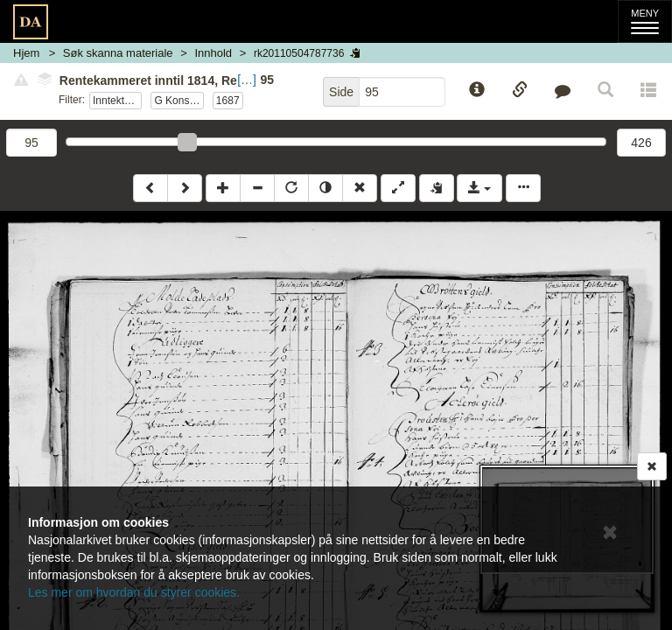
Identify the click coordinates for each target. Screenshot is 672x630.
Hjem (26, 53)
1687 (228, 101)
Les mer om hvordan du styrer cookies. (134, 592)
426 (641, 143)
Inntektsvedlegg (117, 101)
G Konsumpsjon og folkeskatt (178, 101)
